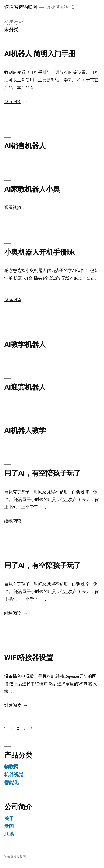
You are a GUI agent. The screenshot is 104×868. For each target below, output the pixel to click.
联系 (9, 834)
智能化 (11, 782)
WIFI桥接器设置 (29, 658)
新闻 (9, 826)
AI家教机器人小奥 (32, 189)
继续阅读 (16, 102)
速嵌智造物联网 (21, 7)
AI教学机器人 (25, 344)
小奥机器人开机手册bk (39, 252)
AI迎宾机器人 (25, 387)
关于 (9, 818)
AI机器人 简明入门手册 (40, 54)
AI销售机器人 (25, 146)
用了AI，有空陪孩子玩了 (42, 473)
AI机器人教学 (25, 430)
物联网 (11, 767)
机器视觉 (14, 775)
